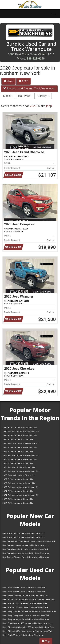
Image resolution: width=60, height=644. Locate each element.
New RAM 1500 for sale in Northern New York (24, 533)
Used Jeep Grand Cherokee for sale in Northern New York (29, 611)
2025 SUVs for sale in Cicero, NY (18, 439)
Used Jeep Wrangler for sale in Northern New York (26, 619)
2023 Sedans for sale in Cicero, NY (19, 475)
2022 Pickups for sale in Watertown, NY (21, 487)
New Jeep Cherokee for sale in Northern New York (26, 553)
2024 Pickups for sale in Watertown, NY (21, 455)
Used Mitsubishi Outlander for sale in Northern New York (28, 599)
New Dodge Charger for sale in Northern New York (26, 557)
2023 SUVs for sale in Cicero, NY (18, 463)
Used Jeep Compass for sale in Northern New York (26, 615)
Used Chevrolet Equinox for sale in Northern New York (27, 631)
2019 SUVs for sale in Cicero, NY (18, 503)
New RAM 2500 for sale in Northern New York (24, 537)
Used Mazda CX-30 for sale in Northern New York (25, 607)
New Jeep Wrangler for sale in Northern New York (25, 549)
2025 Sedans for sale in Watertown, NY (21, 443)
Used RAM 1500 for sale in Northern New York (24, 587)
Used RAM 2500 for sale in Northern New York (24, 591)
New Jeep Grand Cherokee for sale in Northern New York (29, 541)
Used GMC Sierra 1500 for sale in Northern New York (27, 623)
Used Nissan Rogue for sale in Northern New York (25, 595)
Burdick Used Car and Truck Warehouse (29, 89)
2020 (23, 81)
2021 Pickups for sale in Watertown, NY (21, 495)
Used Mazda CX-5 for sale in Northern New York (25, 603)
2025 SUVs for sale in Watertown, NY (20, 435)
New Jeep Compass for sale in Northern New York (26, 545)
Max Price (25, 96)
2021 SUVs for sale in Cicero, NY (18, 491)
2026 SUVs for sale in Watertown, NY (20, 428)
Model (8, 96)
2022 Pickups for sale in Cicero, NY (19, 483)
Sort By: (43, 96)
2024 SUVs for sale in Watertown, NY (20, 447)
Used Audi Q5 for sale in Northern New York (23, 635)
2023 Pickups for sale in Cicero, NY (19, 467)
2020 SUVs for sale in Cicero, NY (18, 499)
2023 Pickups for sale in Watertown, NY (21, 471)
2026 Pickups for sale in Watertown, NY (21, 431)
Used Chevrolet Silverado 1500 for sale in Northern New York (28, 628)
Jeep (9, 81)
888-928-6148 (36, 59)
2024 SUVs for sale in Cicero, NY (18, 451)
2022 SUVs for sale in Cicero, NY (18, 479)
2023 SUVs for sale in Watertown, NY (20, 459)
